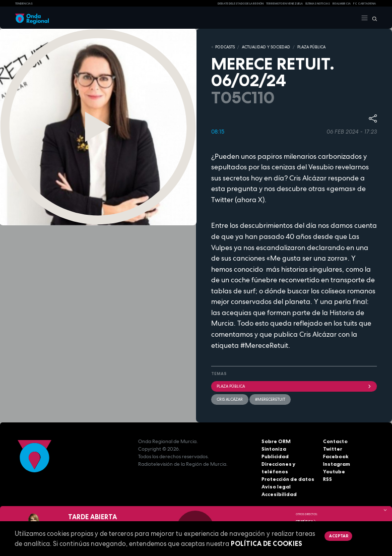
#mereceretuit (270, 399)
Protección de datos (288, 479)
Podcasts (225, 47)
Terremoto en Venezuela (284, 4)
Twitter (333, 449)
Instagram (337, 464)
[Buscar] (373, 18)
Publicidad (275, 456)
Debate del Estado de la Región (241, 4)
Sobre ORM (276, 441)
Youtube (334, 472)
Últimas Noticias (318, 4)
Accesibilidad (279, 494)
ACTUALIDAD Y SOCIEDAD (266, 47)
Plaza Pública (294, 386)
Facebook (336, 456)
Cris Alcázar (230, 399)
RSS (328, 479)
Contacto (335, 441)
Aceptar (339, 536)
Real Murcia (342, 4)
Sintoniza (274, 449)
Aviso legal (276, 487)
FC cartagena (365, 4)
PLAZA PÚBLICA (311, 47)
